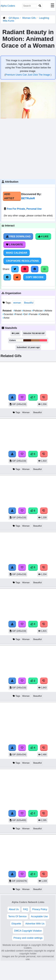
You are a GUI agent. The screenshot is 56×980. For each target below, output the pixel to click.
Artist (6, 318)
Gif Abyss (14, 18)
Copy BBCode (35, 277)
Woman (26, 412)
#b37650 (35, 340)
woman (17, 303)
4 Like (43, 236)
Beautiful (29, 303)
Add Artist (9, 196)
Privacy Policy (40, 909)
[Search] (40, 6)
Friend (18, 314)
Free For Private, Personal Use (24, 209)
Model (18, 311)
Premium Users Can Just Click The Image (28, 75)
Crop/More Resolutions (22, 261)
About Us (14, 909)
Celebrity (44, 314)
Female (33, 314)
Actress (27, 311)
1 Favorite (14, 245)
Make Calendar (17, 253)
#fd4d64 (43, 340)
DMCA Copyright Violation (28, 931)
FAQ (25, 909)
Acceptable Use (39, 916)
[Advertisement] (26, 148)
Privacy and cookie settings (28, 938)
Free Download (18, 236)
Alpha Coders (8, 6)
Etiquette (16, 924)
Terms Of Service (17, 916)
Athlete (48, 311)
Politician (38, 311)
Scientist (8, 314)
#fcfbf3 (20, 340)
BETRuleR (28, 198)
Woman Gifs (29, 18)
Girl (25, 314)
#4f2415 (27, 340)
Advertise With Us (35, 924)
